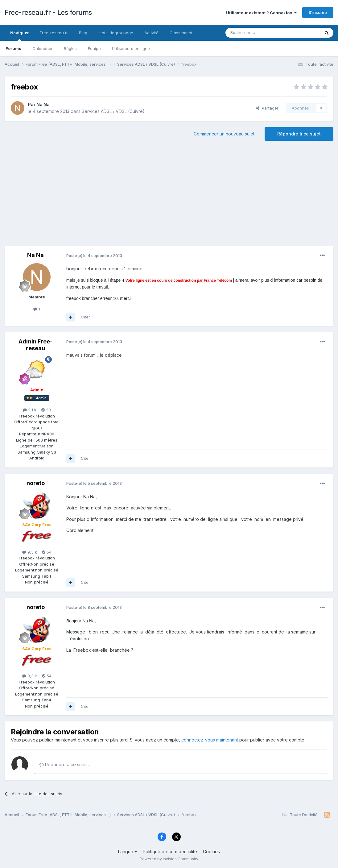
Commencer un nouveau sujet (224, 134)
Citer (85, 317)
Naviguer (19, 35)
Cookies (211, 851)
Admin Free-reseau (35, 345)
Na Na (43, 104)
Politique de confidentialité (170, 851)
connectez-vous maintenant (210, 740)
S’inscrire (318, 12)
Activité (151, 33)
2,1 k (30, 410)
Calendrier (43, 48)
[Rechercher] (259, 33)
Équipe (94, 48)
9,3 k (30, 552)
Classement (181, 33)
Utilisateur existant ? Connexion (261, 13)
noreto (36, 483)
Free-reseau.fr (54, 33)
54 (47, 552)
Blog (83, 33)
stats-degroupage (116, 33)
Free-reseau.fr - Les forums (48, 12)
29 (46, 410)
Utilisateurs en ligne (131, 48)
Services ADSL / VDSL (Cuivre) (113, 111)
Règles (70, 48)
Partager (267, 108)
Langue (128, 851)
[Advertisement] (169, 196)
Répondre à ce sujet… (65, 764)
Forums (13, 48)
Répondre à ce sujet (299, 134)
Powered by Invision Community (169, 859)
